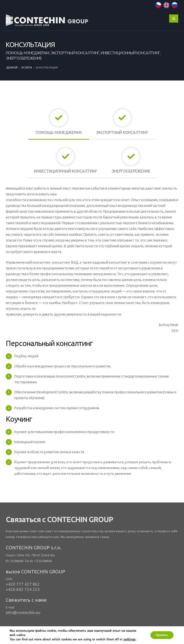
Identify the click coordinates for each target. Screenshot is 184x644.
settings (132, 635)
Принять (159, 633)
